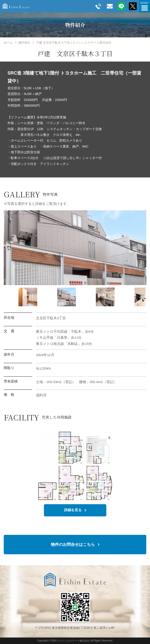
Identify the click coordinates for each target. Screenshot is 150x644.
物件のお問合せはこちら (73, 544)
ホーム (8, 43)
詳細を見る (73, 510)
